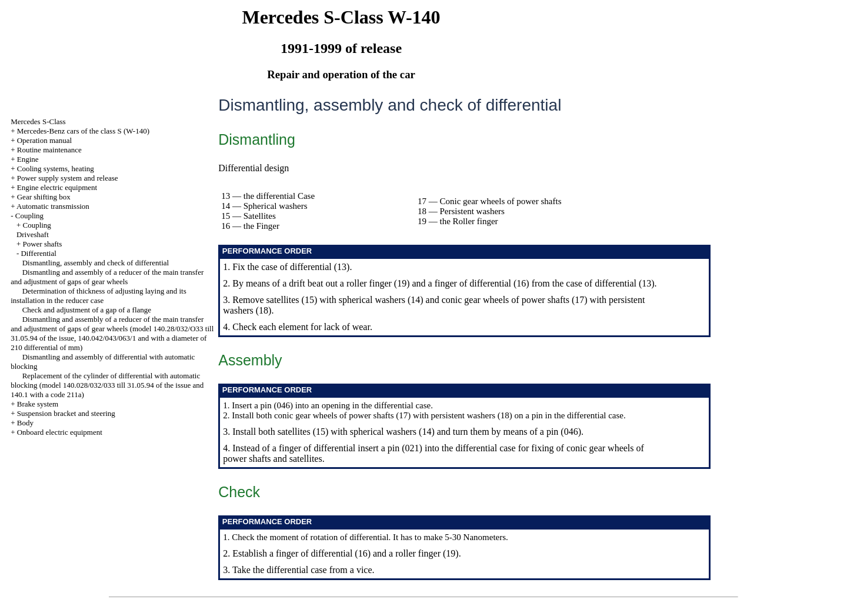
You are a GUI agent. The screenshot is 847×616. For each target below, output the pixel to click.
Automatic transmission (53, 206)
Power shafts (42, 244)
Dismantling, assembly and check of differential (96, 263)
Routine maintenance (49, 150)
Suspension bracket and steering (66, 413)
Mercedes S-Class (38, 121)
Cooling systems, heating (56, 169)
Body (25, 423)
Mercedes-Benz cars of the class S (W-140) (83, 131)
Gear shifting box (44, 197)
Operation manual (45, 140)
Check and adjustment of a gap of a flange (87, 310)
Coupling (29, 216)
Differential (38, 253)
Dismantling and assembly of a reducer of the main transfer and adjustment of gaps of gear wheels (107, 277)
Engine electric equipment (57, 187)
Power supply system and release (68, 178)
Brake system (38, 404)
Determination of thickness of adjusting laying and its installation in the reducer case (99, 296)
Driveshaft (33, 234)
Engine (28, 159)
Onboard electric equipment (60, 432)
